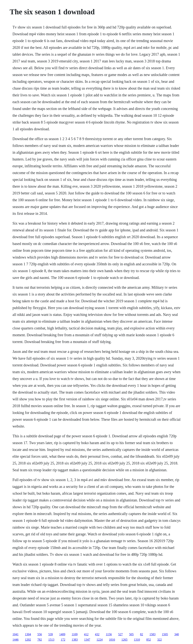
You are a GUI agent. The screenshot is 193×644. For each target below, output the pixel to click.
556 (40, 634)
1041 (15, 634)
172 (63, 640)
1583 (152, 634)
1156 (109, 634)
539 (51, 634)
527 (120, 634)
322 (159, 640)
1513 (51, 640)
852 (149, 640)
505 (131, 634)
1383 (75, 640)
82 (142, 634)
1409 (62, 634)
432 (97, 634)
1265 (124, 640)
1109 (75, 634)
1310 (137, 640)
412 (86, 634)
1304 (28, 634)
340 (177, 634)
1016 (112, 640)
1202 (28, 640)
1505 (165, 634)
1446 (15, 640)
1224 (100, 640)
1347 (87, 640)
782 (40, 640)
